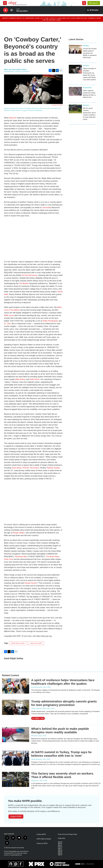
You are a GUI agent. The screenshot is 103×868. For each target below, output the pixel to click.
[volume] (12, 10)
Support (95, 3)
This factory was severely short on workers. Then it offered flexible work (63, 775)
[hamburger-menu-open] (5, 3)
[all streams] (93, 10)
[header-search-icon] (84, 3)
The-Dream (34, 468)
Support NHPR (16, 816)
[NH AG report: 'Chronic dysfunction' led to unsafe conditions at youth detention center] (75, 109)
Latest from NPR (36, 643)
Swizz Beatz (17, 468)
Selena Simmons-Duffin (39, 708)
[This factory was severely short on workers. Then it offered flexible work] (16, 779)
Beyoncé (13, 118)
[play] (6, 10)
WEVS (60, 855)
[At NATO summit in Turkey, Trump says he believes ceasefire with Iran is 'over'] (16, 758)
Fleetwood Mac (21, 557)
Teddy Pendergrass (50, 321)
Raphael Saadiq (53, 468)
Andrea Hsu (35, 780)
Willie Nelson (20, 379)
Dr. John (7, 324)
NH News (86, 46)
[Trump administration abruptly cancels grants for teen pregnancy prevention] (16, 707)
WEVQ (60, 853)
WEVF (60, 845)
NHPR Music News (18, 643)
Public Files (62, 838)
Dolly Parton (35, 379)
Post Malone (15, 310)
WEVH (60, 847)
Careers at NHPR (42, 843)
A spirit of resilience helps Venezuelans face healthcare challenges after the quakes (63, 682)
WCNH (60, 842)
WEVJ (60, 848)
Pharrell (26, 468)
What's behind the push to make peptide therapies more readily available (60, 730)
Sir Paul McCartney (29, 275)
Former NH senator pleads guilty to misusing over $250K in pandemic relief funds (90, 53)
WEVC (60, 844)
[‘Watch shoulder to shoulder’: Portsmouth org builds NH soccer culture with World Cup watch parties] (75, 69)
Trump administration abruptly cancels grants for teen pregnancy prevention (64, 703)
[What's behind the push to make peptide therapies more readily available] (16, 735)
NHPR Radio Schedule (44, 839)
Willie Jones (9, 315)
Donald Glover (30, 583)
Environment (87, 88)
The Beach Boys (53, 557)
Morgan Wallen (19, 533)
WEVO (60, 852)
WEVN (60, 850)
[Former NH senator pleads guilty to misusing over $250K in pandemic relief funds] (75, 49)
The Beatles (24, 283)
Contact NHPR (41, 834)
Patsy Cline (9, 559)
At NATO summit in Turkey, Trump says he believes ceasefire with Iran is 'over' (61, 754)
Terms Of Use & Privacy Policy (67, 834)
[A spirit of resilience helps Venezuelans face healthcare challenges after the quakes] (16, 686)
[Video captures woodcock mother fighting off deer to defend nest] (75, 91)
